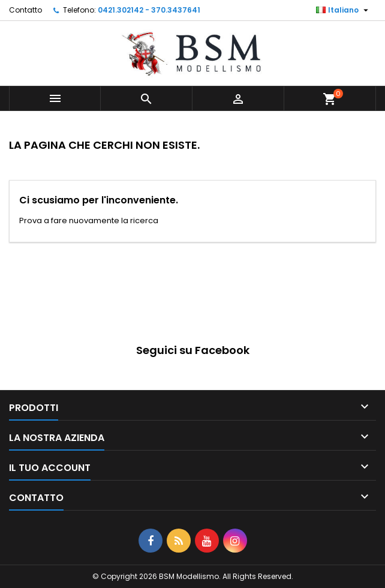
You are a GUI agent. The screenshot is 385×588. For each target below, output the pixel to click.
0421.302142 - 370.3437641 (149, 10)
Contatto (25, 10)
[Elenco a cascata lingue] (344, 10)
